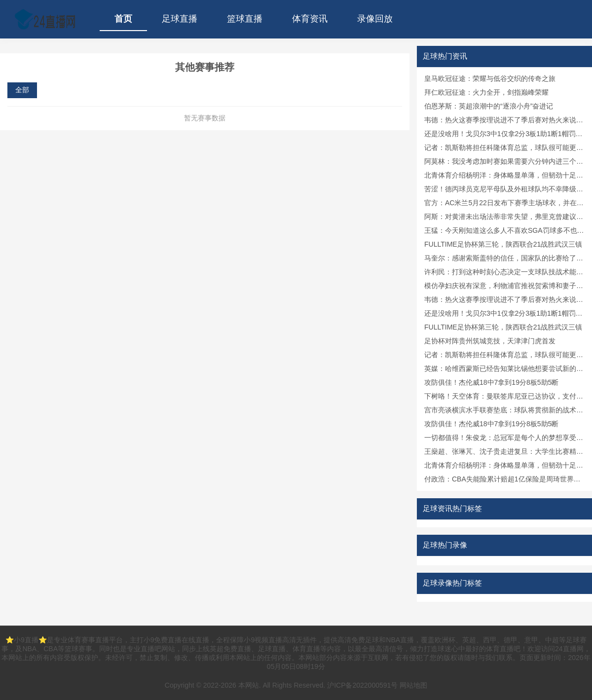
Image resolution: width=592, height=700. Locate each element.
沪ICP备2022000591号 (362, 685)
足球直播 (180, 19)
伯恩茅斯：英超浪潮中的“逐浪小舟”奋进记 (489, 106)
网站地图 (413, 685)
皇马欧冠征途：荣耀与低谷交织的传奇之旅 (490, 78)
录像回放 (375, 19)
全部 (22, 90)
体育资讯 (310, 19)
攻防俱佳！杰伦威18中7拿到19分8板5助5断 (491, 382)
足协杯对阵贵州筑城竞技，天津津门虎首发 (490, 341)
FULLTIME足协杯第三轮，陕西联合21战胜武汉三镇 (503, 244)
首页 (123, 19)
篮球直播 (245, 19)
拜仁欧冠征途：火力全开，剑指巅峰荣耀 (486, 92)
